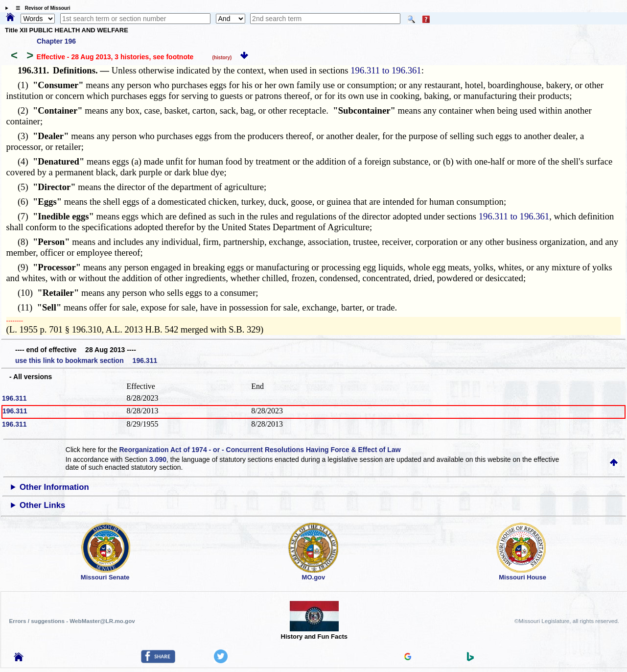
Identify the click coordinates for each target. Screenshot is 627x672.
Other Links (42, 505)
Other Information (54, 487)
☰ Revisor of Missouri (41, 8)
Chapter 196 (56, 41)
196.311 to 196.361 (386, 70)
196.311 (14, 398)
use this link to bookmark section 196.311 (86, 360)
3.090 (158, 459)
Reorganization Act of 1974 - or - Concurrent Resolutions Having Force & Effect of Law (260, 450)
